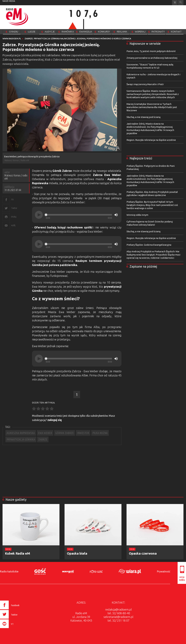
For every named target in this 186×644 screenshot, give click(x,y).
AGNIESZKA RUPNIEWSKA (21, 433)
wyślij (13, 225)
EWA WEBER (45, 433)
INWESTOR (83, 433)
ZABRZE (43, 439)
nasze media (9, 1)
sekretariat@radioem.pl (118, 617)
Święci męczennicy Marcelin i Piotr (145, 84)
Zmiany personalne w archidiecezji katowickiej (152, 58)
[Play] (39, 215)
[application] (77, 215)
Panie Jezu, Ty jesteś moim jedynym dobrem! (151, 51)
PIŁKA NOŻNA (100, 433)
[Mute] (116, 215)
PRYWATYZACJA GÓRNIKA (21, 439)
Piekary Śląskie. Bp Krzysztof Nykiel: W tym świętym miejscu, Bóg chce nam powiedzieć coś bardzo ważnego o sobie (152, 205)
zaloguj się (55, 420)
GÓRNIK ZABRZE (65, 433)
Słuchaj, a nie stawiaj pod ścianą (144, 117)
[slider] (79, 215)
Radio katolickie (9, 571)
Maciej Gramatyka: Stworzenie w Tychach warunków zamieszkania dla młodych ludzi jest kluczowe (152, 107)
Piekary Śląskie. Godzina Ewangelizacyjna (149, 245)
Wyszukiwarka (181, 3)
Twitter (14, 208)
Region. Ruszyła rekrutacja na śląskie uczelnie (151, 140)
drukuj (14, 217)
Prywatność (164, 571)
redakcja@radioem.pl (118, 609)
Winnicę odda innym (137, 215)
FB (12, 199)
